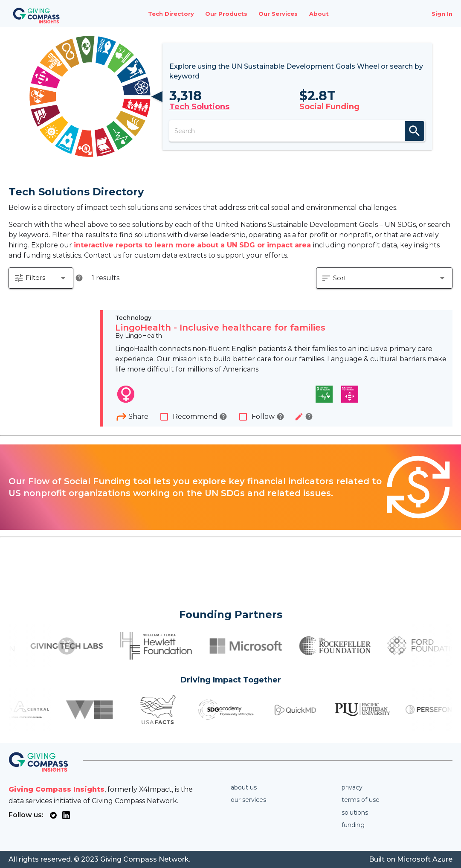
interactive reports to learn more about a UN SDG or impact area (193, 245)
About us (244, 787)
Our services (248, 800)
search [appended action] (415, 131)
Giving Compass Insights (57, 789)
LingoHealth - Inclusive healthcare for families (220, 328)
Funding (353, 825)
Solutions (355, 813)
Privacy (352, 787)
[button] (41, 278)
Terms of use (361, 800)
